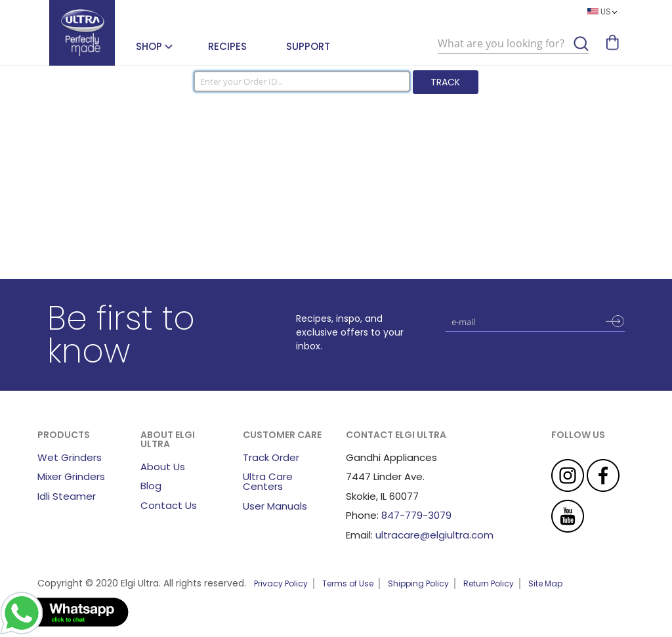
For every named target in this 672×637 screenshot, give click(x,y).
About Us (163, 467)
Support (308, 46)
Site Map (545, 583)
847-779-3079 (416, 515)
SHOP (149, 46)
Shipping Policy (418, 583)
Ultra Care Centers (268, 481)
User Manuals (275, 506)
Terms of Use (348, 583)
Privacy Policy (281, 583)
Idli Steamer (67, 496)
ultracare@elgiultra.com (434, 535)
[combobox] (513, 44)
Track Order (271, 457)
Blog (151, 486)
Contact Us (169, 505)
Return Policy (489, 583)
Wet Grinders (70, 457)
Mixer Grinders (71, 476)
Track (445, 82)
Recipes (227, 46)
